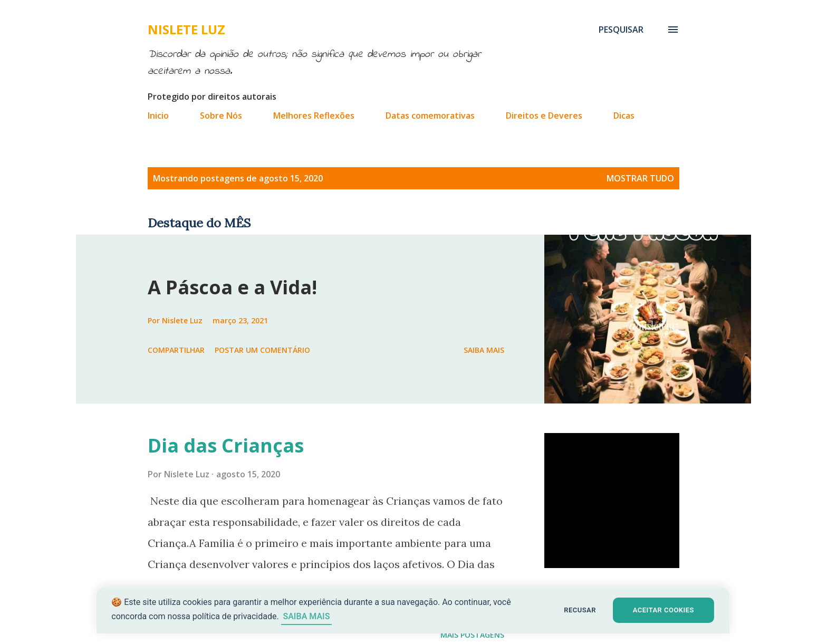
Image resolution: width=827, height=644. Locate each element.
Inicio (158, 116)
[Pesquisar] (621, 30)
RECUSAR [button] (580, 610)
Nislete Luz (186, 29)
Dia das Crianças (226, 445)
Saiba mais (484, 350)
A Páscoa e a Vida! (232, 287)
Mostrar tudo (640, 178)
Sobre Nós (221, 116)
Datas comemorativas (430, 116)
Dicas (624, 116)
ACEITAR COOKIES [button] (664, 610)
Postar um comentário (262, 350)
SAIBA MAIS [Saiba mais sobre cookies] (307, 616)
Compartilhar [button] (176, 350)
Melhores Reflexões (314, 116)
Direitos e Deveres (544, 116)
